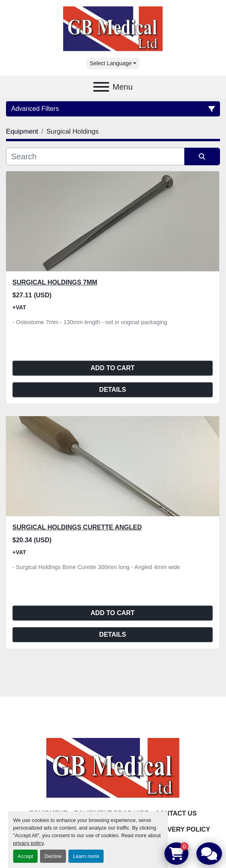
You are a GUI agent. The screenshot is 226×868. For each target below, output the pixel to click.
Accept (25, 856)
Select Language (111, 63)
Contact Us (176, 813)
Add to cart (113, 368)
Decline (53, 856)
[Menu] (101, 87)
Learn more (86, 856)
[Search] (95, 156)
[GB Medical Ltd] (113, 768)
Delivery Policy (181, 829)
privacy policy (28, 843)
